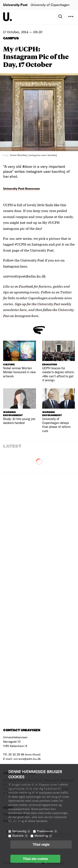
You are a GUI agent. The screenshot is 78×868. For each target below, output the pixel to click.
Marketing (43, 836)
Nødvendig (21, 831)
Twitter (66, 292)
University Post (15, 5)
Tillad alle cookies (35, 859)
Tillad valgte (41, 844)
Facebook (26, 286)
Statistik (20, 836)
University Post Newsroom (21, 188)
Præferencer (47, 831)
